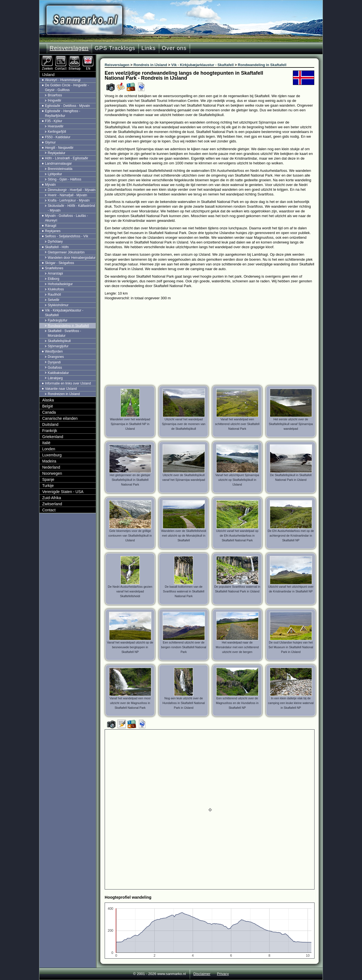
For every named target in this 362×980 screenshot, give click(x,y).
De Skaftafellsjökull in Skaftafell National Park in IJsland (291, 477)
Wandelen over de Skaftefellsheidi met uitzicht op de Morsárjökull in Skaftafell (183, 536)
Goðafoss (55, 368)
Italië (46, 443)
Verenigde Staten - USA (63, 492)
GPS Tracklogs (115, 48)
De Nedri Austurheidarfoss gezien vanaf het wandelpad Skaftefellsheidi (130, 591)
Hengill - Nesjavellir (59, 148)
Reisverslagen (69, 48)
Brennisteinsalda (60, 169)
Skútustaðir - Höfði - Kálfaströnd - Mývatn (71, 208)
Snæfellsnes (54, 268)
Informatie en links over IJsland (68, 383)
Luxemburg (52, 455)
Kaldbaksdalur (58, 373)
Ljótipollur (55, 174)
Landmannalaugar (58, 164)
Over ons (174, 48)
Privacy (223, 974)
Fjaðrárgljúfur (58, 320)
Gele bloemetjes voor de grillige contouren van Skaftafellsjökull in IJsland (130, 536)
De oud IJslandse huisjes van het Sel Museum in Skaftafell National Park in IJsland (291, 647)
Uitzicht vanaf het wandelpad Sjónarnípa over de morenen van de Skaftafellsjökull (184, 424)
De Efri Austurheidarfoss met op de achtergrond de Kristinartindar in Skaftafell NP (291, 536)
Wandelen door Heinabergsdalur (72, 258)
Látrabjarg (55, 378)
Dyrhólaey (55, 242)
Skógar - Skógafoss (60, 263)
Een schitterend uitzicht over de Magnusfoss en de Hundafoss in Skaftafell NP (237, 703)
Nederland (51, 467)
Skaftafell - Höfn (57, 247)
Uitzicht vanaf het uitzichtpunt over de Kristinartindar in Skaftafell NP (291, 589)
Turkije (48, 486)
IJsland (48, 75)
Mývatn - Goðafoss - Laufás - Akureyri (66, 218)
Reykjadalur (56, 153)
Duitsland (50, 424)
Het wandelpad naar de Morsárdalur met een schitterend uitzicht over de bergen (237, 647)
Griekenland (53, 437)
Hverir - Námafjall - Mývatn (67, 195)
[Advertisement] (214, 342)
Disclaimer (202, 974)
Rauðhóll (54, 295)
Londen (49, 449)
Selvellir (54, 300)
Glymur (50, 142)
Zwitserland (52, 504)
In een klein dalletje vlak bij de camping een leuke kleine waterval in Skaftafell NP (291, 703)
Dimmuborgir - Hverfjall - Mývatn (72, 190)
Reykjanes (53, 231)
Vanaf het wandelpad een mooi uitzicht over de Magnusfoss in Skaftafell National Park (130, 703)
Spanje (48, 479)
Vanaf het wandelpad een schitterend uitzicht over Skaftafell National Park (237, 424)
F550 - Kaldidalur (58, 137)
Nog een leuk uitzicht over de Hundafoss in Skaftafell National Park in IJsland (183, 703)
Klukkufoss (56, 289)
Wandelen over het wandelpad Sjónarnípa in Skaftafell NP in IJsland (130, 424)
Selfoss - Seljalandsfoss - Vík (66, 236)
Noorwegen (52, 473)
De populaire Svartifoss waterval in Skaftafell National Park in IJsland (237, 589)
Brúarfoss (55, 95)
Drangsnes (56, 357)
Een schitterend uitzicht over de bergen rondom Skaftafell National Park (184, 647)
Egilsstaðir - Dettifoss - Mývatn (67, 106)
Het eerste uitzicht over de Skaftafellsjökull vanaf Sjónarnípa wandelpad (291, 424)
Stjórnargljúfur (58, 346)
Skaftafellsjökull (59, 341)
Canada (49, 412)
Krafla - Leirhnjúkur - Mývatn (69, 200)
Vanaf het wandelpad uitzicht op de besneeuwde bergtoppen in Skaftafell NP (130, 647)
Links (149, 48)
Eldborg (53, 279)
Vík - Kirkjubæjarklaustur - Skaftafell (64, 313)
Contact (49, 510)
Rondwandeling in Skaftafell (68, 326)
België (48, 406)
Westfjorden (54, 351)
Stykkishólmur (58, 305)
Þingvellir (55, 100)
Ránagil (51, 226)
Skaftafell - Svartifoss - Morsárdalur (64, 333)
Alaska (48, 400)
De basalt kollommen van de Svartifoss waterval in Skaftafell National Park (184, 591)
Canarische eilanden (60, 418)
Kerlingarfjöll (57, 132)
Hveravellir (56, 126)
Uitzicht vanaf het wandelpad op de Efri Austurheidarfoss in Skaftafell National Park (237, 536)
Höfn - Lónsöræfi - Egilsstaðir (66, 158)
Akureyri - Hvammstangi (63, 80)
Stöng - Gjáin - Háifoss (65, 179)
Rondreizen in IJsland (64, 394)
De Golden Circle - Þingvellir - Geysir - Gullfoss (67, 88)
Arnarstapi (55, 273)
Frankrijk (50, 431)
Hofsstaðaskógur (60, 284)
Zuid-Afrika (52, 498)
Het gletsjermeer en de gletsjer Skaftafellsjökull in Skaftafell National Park (130, 480)
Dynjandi (54, 362)
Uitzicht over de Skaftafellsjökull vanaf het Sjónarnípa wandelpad (183, 477)
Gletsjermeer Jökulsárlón (66, 252)
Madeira (49, 461)
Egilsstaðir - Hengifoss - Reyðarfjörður (63, 113)
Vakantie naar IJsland (61, 389)
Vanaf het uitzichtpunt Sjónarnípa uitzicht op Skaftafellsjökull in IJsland (237, 480)
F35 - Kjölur (54, 121)
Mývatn (50, 185)
